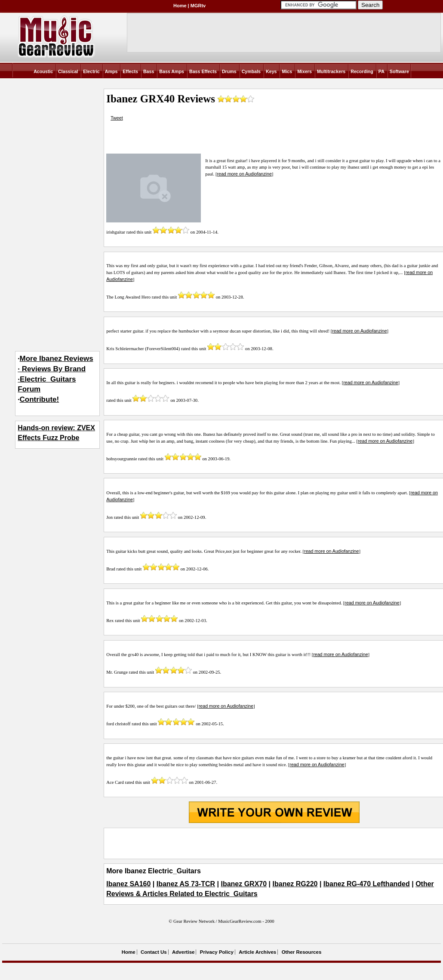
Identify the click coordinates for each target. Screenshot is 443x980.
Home (180, 6)
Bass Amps (172, 71)
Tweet (117, 118)
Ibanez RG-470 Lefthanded (367, 884)
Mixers (305, 71)
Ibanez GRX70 (244, 884)
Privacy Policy (217, 952)
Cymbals (251, 71)
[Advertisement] (274, 843)
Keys (271, 71)
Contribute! (40, 399)
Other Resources (302, 952)
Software (399, 71)
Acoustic (43, 71)
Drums (229, 71)
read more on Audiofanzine (244, 174)
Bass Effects (203, 71)
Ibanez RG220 (295, 884)
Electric (91, 71)
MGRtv (198, 6)
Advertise (183, 952)
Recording (362, 71)
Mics (287, 71)
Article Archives (257, 952)
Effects (130, 71)
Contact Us (154, 952)
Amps (111, 71)
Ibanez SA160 (128, 884)
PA (381, 71)
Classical (68, 71)
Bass (149, 71)
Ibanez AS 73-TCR (186, 884)
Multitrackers (331, 71)
